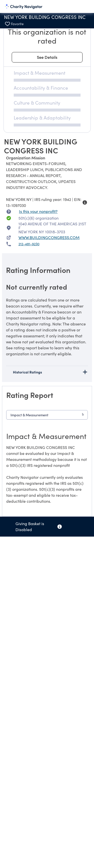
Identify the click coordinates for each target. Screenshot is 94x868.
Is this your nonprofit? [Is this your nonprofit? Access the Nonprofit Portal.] (38, 211)
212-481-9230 (29, 244)
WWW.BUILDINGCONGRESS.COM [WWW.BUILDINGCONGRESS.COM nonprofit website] (49, 237)
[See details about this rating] (47, 57)
